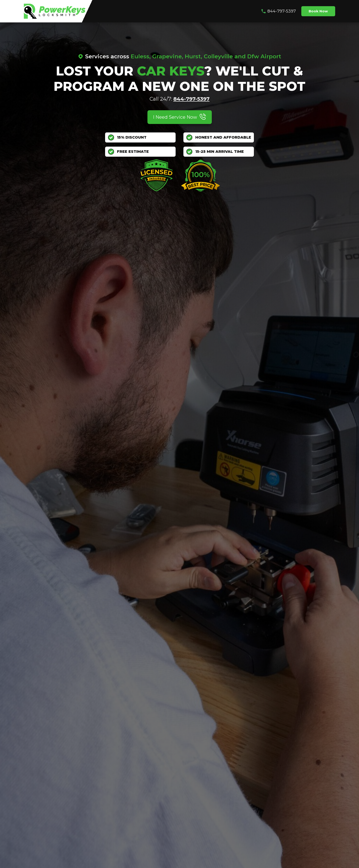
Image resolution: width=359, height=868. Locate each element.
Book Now (318, 11)
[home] (55, 11)
